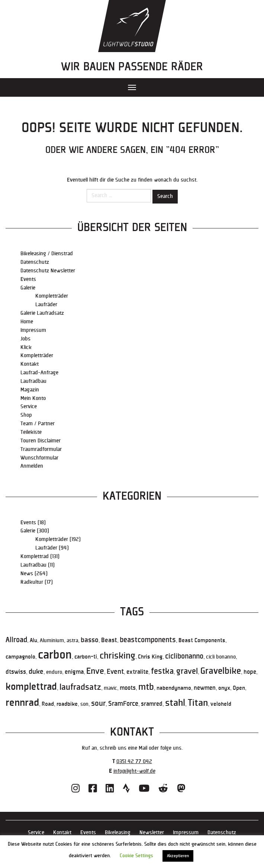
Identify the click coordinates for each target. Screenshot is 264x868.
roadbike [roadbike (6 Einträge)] (67, 704)
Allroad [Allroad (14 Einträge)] (16, 640)
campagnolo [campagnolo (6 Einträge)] (20, 657)
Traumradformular (41, 449)
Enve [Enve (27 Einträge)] (95, 671)
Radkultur (32, 582)
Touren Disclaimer (41, 441)
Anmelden (32, 466)
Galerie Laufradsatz (42, 313)
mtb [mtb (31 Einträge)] (146, 687)
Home (27, 322)
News (27, 574)
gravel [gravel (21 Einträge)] (187, 671)
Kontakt (30, 364)
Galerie (28, 288)
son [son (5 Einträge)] (84, 704)
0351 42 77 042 (134, 761)
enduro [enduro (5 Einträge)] (54, 672)
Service (29, 406)
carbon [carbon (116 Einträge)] (55, 655)
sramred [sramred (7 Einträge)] (152, 704)
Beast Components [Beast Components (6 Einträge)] (202, 640)
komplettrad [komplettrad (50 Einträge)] (31, 687)
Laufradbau (33, 381)
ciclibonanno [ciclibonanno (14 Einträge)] (184, 656)
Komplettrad (35, 556)
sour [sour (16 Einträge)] (98, 704)
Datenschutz (35, 262)
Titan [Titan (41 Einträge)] (198, 703)
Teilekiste (31, 432)
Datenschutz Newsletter (48, 271)
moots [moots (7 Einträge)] (128, 688)
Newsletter (152, 832)
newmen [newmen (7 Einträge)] (205, 688)
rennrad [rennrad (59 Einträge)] (22, 703)
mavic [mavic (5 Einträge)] (110, 688)
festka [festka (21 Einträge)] (162, 671)
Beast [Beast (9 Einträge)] (109, 640)
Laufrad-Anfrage (39, 373)
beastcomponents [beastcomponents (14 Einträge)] (148, 640)
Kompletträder (52, 296)
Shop (26, 415)
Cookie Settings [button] (136, 856)
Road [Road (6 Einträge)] (48, 704)
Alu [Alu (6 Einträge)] (33, 640)
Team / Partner (38, 424)
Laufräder (46, 305)
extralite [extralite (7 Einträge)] (137, 672)
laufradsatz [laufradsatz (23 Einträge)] (80, 687)
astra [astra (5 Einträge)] (72, 640)
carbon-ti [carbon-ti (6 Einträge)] (86, 657)
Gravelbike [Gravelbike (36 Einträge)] (221, 671)
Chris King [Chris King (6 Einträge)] (150, 657)
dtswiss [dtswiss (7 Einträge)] (16, 672)
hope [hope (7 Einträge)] (250, 672)
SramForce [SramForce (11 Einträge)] (123, 704)
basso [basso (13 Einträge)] (90, 640)
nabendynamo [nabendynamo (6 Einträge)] (174, 688)
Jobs (25, 339)
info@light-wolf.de (134, 771)
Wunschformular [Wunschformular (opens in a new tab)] (39, 458)
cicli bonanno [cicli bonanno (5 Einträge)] (221, 657)
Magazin (30, 390)
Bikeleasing (118, 832)
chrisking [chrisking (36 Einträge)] (117, 656)
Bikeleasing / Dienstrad (47, 254)
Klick (26, 347)
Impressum (33, 330)
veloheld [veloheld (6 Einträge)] (221, 704)
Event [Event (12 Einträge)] (115, 672)
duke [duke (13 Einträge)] (36, 672)
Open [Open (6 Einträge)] (239, 688)
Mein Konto (33, 398)
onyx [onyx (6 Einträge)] (224, 688)
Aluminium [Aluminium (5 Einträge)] (52, 640)
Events (28, 279)
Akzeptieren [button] (178, 856)
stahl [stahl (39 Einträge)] (175, 703)
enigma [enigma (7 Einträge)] (74, 672)
